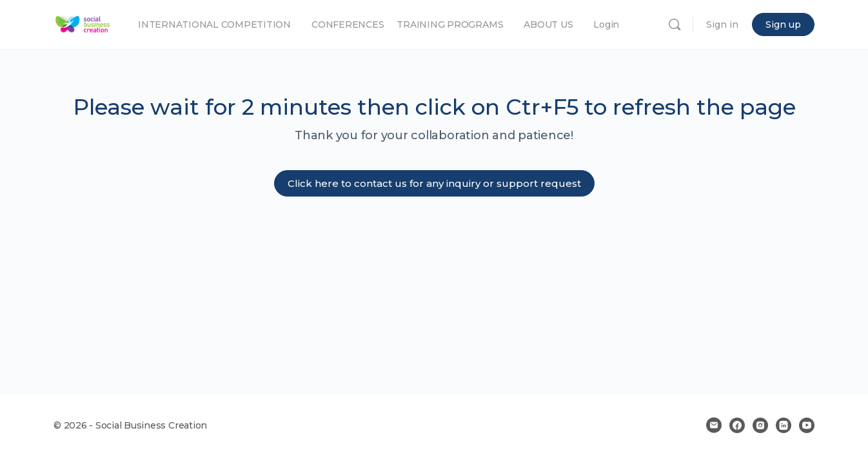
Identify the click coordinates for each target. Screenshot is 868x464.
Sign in (722, 24)
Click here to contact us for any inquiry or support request (434, 183)
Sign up (783, 24)
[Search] (675, 24)
